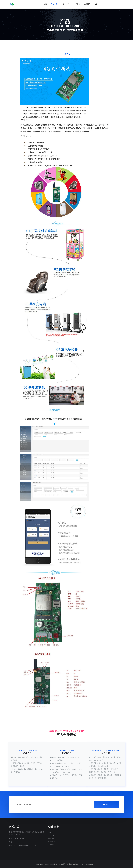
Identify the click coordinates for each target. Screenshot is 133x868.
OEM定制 (78, 4)
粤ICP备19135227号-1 (89, 864)
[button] (96, 4)
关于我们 (87, 4)
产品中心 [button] (55, 4)
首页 (46, 4)
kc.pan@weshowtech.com (25, 845)
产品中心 (51, 835)
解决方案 (67, 4)
